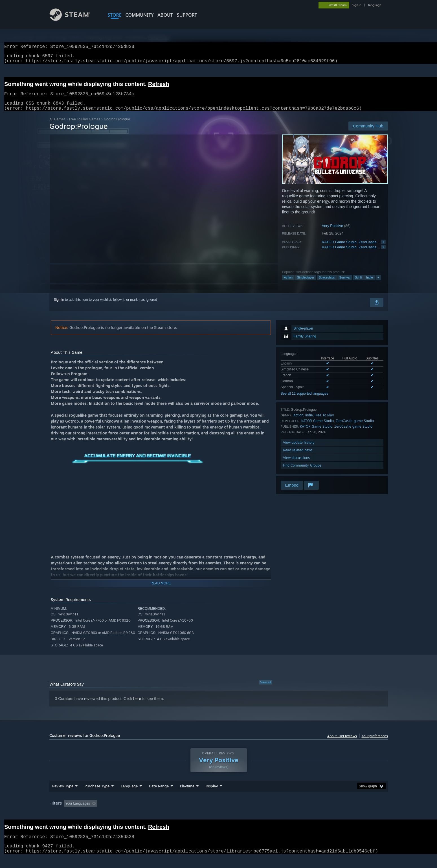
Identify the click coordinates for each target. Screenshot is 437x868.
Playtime (187, 797)
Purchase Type (97, 797)
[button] (68, 814)
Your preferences (375, 743)
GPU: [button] (314, 814)
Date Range (159, 797)
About (165, 15)
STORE (115, 15)
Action (288, 284)
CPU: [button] (295, 814)
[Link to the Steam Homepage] (74, 19)
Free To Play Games (85, 126)
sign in (357, 5)
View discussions (296, 464)
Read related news (298, 457)
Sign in (59, 306)
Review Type (63, 797)
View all (266, 689)
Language (129, 797)
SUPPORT (187, 15)
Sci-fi (358, 284)
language (375, 5)
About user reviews (342, 743)
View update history (299, 449)
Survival (345, 284)
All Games (57, 126)
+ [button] (378, 284)
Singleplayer (306, 284)
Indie (370, 284)
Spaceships (327, 284)
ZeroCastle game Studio (378, 249)
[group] (219, 815)
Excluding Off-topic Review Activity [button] (135, 814)
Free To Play (324, 422)
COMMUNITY (140, 15)
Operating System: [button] (266, 814)
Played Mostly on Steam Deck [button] (219, 814)
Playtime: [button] (178, 814)
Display (212, 797)
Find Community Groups (302, 472)
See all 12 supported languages (305, 400)
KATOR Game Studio (339, 249)
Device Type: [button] (339, 814)
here (137, 705)
